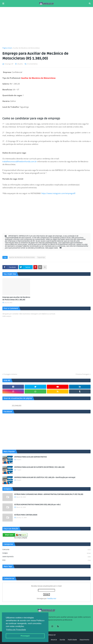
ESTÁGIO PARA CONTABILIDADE (26, 515)
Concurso (46, 550)
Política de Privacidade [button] (16, 630)
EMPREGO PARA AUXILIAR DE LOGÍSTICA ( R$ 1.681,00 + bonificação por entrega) (45, 477)
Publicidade (72, 640)
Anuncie (54, 640)
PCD (46, 560)
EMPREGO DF (51, 635)
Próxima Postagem (83, 374)
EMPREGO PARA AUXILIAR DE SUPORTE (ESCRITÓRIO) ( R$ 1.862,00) (39, 467)
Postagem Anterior (10, 374)
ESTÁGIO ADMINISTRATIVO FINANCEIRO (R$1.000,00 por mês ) (38, 505)
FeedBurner (52, 599)
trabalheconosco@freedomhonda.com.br (20, 161)
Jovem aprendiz (46, 557)
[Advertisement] (46, 27)
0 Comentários (32, 64)
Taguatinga (41, 257)
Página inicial (7, 48)
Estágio (46, 553)
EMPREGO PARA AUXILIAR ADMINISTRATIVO (31, 457)
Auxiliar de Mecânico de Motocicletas (26, 48)
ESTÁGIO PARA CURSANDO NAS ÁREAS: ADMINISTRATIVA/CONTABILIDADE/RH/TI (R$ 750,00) (49, 494)
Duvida (62, 640)
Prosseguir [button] (25, 636)
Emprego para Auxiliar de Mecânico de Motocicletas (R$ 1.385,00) (16, 298)
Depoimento (84, 640)
